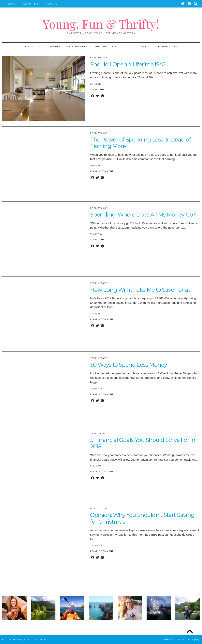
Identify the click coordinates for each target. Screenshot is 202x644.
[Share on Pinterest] (102, 96)
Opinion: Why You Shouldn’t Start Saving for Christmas (142, 518)
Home (11, 4)
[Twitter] (183, 4)
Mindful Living (107, 46)
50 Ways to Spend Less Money (129, 365)
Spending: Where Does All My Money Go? (143, 215)
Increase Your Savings (69, 46)
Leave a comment (102, 171)
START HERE (33, 46)
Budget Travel (138, 46)
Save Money (99, 58)
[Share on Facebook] (93, 96)
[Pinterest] (189, 4)
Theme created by (182, 640)
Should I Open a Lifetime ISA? (128, 64)
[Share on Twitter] (98, 96)
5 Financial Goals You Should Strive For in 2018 (143, 443)
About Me (31, 4)
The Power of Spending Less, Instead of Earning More (140, 143)
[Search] (196, 4)
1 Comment (97, 90)
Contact (53, 4)
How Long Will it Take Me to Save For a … (141, 290)
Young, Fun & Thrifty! (101, 24)
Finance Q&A (168, 46)
